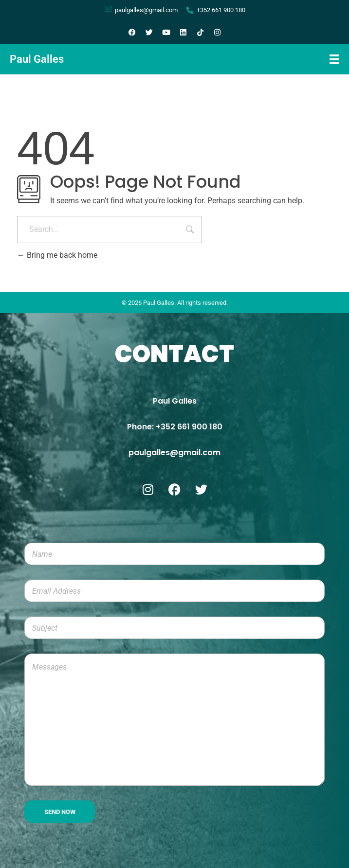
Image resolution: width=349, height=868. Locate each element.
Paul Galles (37, 59)
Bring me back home (57, 255)
